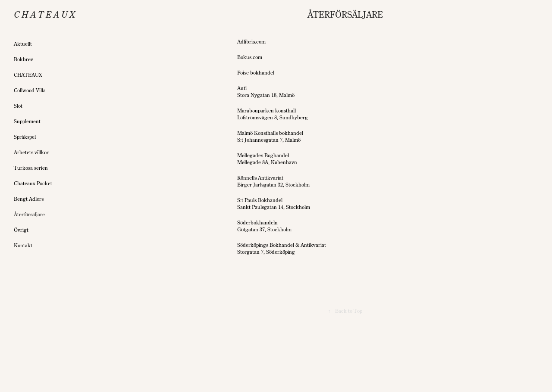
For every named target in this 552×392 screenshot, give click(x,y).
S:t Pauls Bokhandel (260, 200)
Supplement (27, 121)
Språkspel (25, 137)
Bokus (244, 57)
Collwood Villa (30, 90)
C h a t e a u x (44, 14)
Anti (242, 88)
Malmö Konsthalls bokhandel (270, 133)
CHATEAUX (28, 75)
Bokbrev (24, 59)
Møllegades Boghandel (263, 155)
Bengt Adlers (29, 199)
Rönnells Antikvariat (260, 178)
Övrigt (21, 230)
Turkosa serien (31, 168)
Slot (18, 106)
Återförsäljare (29, 214)
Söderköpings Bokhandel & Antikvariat (282, 245)
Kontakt (23, 245)
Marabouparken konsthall (267, 110)
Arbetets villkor (31, 152)
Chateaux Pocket (33, 183)
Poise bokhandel (256, 73)
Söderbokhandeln (257, 222)
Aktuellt (23, 44)
